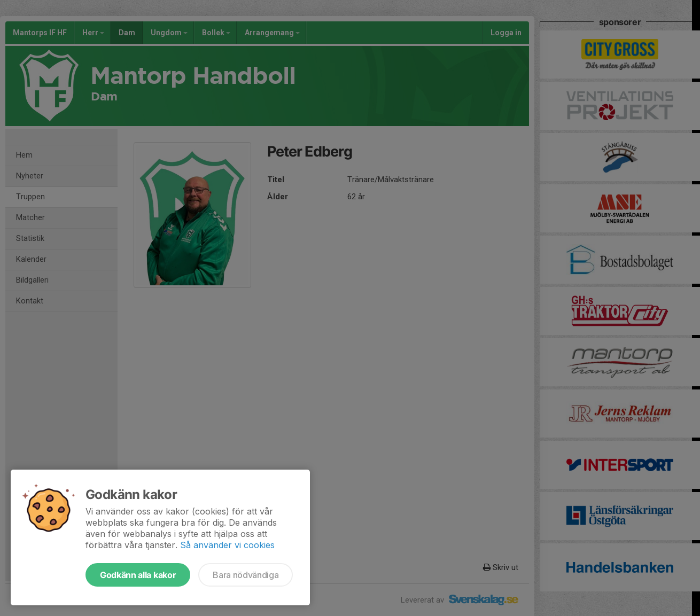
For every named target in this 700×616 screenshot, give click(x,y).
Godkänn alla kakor (138, 575)
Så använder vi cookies (227, 545)
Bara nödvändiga (246, 575)
